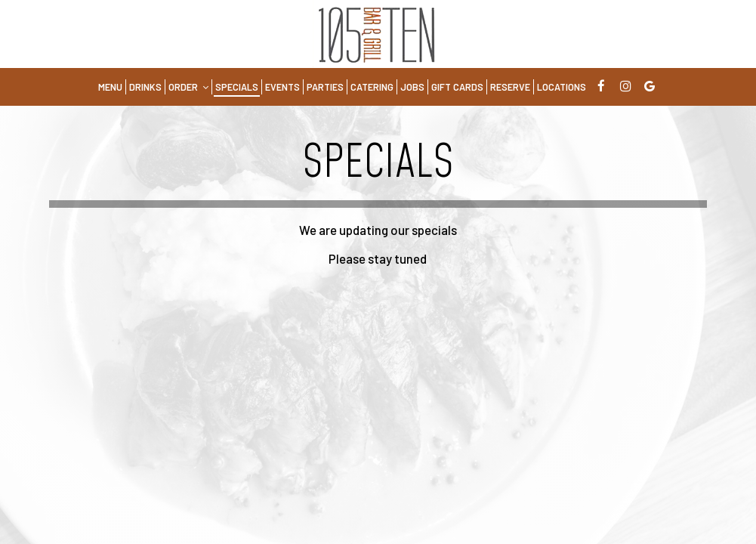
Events (282, 87)
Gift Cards (457, 87)
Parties (325, 87)
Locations (562, 87)
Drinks (145, 87)
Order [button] (188, 87)
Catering (372, 87)
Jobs (412, 87)
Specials (237, 87)
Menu (110, 87)
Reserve (510, 87)
